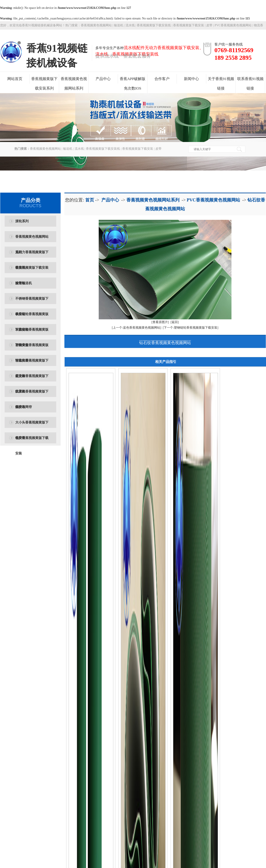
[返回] (175, 322)
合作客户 (162, 79)
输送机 (119, 25)
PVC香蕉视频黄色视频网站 (213, 200)
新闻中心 (191, 79)
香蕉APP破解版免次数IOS (133, 84)
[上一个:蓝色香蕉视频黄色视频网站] (136, 328)
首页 (90, 200)
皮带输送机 (24, 283)
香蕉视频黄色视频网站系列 (74, 84)
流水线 (130, 25)
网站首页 (15, 79)
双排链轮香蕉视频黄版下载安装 (32, 332)
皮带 (209, 25)
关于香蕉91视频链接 (221, 84)
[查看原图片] (160, 322)
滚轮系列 (22, 221)
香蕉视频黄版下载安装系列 (44, 84)
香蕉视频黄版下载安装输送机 (32, 271)
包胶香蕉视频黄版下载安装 (32, 441)
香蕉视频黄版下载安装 (189, 25)
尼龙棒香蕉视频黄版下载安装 (32, 379)
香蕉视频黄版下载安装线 (154, 25)
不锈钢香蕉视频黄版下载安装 (32, 302)
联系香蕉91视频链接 (250, 84)
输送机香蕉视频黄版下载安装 (32, 363)
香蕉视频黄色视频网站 (96, 25)
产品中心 (103, 79)
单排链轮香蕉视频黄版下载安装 (32, 317)
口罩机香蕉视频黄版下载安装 (32, 394)
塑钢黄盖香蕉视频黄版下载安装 (32, 348)
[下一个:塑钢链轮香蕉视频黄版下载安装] (191, 328)
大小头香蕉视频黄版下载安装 (32, 425)
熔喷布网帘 (24, 407)
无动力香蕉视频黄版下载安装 (32, 255)
